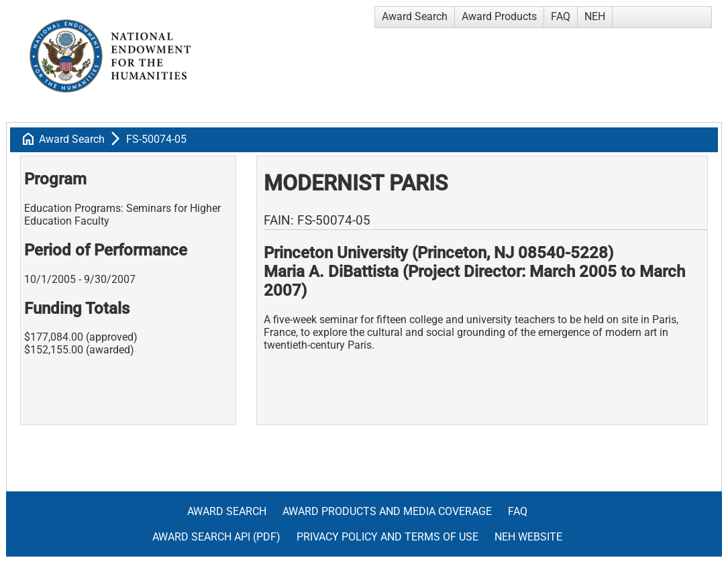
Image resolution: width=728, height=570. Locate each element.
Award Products (499, 16)
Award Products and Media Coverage (387, 511)
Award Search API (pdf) (216, 537)
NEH (595, 16)
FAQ (561, 16)
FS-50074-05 (156, 139)
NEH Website (528, 537)
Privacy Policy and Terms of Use (387, 537)
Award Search (415, 16)
